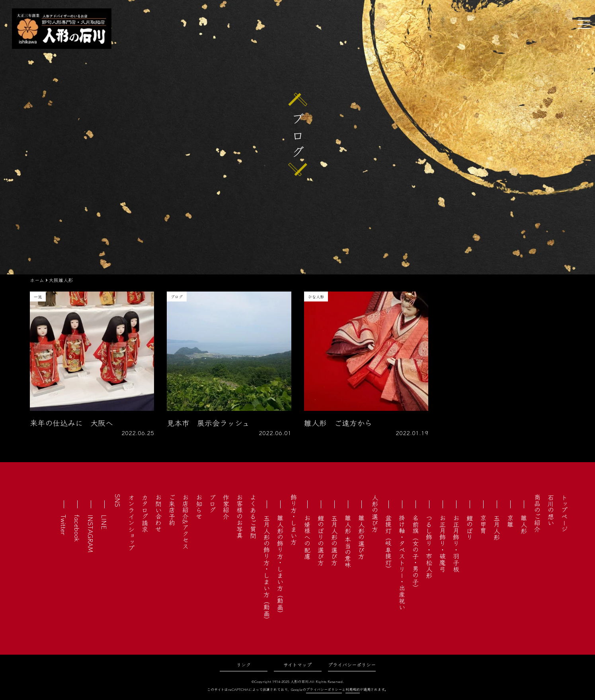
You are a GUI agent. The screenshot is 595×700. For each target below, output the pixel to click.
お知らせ (199, 507)
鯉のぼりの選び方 (321, 540)
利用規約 (353, 689)
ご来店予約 (172, 510)
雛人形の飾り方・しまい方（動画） (280, 566)
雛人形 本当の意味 (348, 541)
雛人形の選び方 (361, 537)
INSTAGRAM (91, 534)
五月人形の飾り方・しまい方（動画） (267, 569)
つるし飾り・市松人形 (429, 546)
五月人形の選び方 (334, 540)
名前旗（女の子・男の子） (416, 553)
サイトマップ (297, 664)
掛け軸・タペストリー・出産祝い (402, 562)
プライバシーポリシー (352, 664)
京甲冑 (483, 524)
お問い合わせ (158, 513)
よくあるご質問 (253, 516)
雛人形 (524, 524)
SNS (118, 501)
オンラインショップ (131, 523)
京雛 (510, 521)
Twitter (64, 525)
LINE (104, 522)
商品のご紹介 (537, 513)
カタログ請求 (145, 513)
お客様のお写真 (240, 516)
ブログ (213, 504)
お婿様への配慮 (307, 537)
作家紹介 (226, 507)
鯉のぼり (470, 527)
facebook (77, 528)
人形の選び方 (375, 513)
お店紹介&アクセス (185, 522)
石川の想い (551, 510)
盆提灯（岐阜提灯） (388, 543)
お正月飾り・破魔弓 (443, 543)
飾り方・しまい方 (294, 519)
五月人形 (497, 527)
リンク (244, 664)
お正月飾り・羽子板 (456, 543)
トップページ (564, 513)
